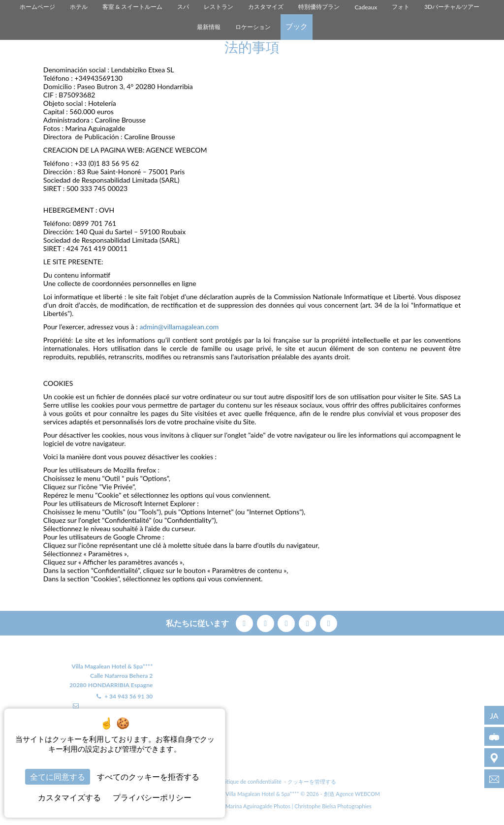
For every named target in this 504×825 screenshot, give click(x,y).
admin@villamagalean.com (179, 327)
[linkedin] (329, 622)
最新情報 (209, 27)
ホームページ (37, 7)
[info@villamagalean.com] (494, 779)
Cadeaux (366, 7)
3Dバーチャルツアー (452, 7)
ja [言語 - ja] (494, 715)
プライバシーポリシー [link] (152, 797)
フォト (401, 7)
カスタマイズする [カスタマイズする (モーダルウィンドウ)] (69, 797)
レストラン (219, 7)
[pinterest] (287, 622)
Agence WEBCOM (358, 794)
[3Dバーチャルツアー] (494, 736)
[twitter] (267, 622)
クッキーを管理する (312, 781)
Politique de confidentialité (250, 781)
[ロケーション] (494, 758)
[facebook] (245, 622)
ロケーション (253, 27)
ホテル (79, 7)
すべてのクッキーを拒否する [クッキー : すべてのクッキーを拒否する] (148, 777)
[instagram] (308, 622)
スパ (183, 7)
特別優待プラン (319, 7)
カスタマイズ (266, 7)
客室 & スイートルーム (133, 7)
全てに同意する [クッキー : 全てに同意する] (58, 777)
